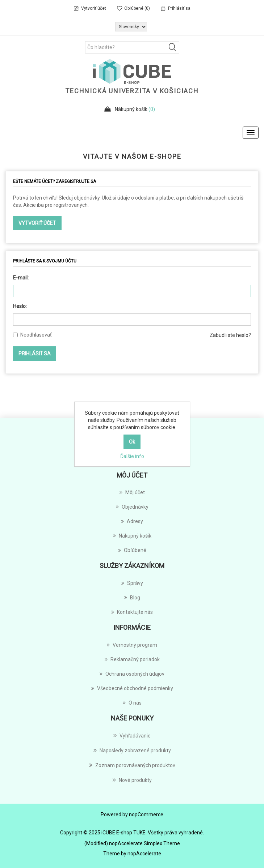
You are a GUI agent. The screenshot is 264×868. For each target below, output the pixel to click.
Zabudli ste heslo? (230, 335)
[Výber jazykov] (131, 27)
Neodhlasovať (36, 335)
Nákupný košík (132, 536)
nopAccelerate (144, 854)
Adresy (132, 521)
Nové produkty (132, 780)
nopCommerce (146, 814)
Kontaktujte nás (132, 612)
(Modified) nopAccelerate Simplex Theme (132, 843)
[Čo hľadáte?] (132, 47)
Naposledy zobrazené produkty (132, 750)
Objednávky (132, 507)
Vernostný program (132, 645)
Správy (132, 583)
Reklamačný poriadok (132, 659)
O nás (132, 703)
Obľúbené (132, 550)
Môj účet (132, 492)
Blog (132, 598)
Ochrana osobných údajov (132, 674)
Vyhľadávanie (132, 735)
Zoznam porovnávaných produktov (132, 765)
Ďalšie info (132, 456)
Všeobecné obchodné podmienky (132, 688)
